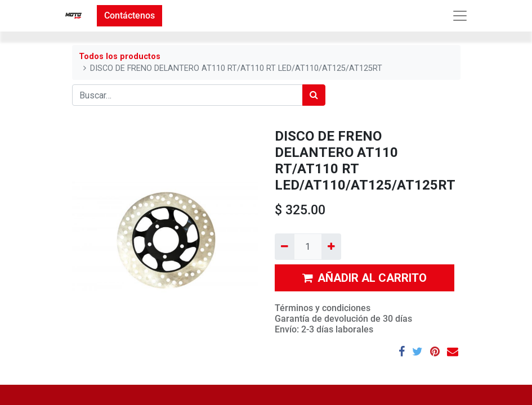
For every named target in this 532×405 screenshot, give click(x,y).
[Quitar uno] (285, 246)
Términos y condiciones (323, 308)
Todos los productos (120, 57)
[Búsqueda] (314, 95)
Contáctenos (129, 15)
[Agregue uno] (331, 246)
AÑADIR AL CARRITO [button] (365, 278)
